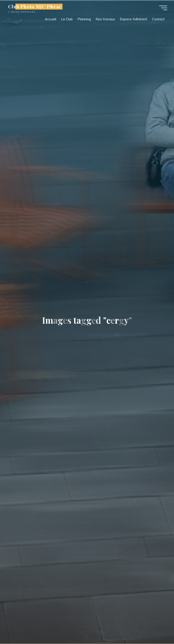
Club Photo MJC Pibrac (35, 7)
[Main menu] (163, 8)
